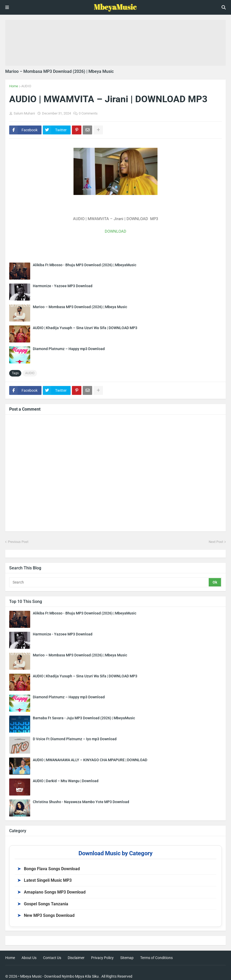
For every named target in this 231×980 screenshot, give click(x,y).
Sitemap (127, 958)
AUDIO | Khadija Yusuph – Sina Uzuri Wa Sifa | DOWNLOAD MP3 (85, 328)
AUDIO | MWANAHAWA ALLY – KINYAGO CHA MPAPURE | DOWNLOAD (90, 760)
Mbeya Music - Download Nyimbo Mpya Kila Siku (59, 976)
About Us (29, 958)
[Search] (109, 582)
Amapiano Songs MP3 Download (51, 892)
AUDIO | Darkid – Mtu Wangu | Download (66, 781)
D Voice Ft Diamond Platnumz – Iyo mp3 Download (75, 739)
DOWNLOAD (115, 231)
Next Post (216, 542)
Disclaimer (76, 958)
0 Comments (88, 113)
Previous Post (18, 542)
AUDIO (26, 86)
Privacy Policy (102, 958)
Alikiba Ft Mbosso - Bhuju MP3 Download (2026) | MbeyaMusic (85, 265)
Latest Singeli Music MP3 (44, 880)
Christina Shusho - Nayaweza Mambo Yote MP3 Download (81, 802)
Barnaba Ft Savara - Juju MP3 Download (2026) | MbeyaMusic (84, 718)
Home (14, 86)
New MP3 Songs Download (46, 915)
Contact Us (52, 958)
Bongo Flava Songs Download (49, 869)
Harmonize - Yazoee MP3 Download (63, 286)
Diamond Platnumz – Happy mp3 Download (69, 349)
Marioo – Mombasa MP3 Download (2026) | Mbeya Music (59, 71)
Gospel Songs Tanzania (43, 904)
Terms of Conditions (156, 958)
